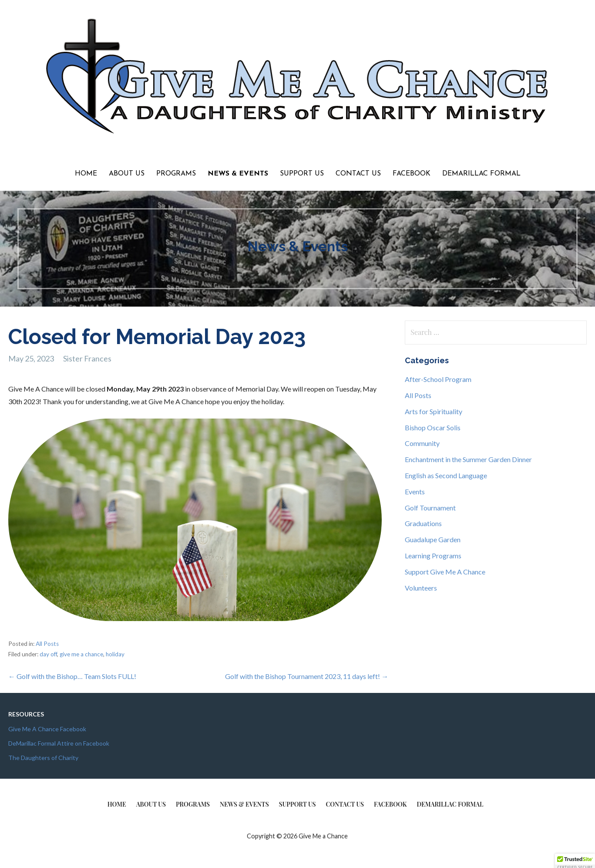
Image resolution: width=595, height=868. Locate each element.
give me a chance (81, 654)
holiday (115, 654)
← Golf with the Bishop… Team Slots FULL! (72, 676)
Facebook (412, 174)
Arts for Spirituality (434, 411)
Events (415, 491)
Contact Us (358, 174)
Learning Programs (433, 556)
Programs (176, 174)
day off (48, 654)
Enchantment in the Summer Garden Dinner (468, 459)
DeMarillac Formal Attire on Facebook (59, 743)
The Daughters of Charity (43, 758)
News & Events (238, 174)
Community (422, 443)
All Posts (47, 644)
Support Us (302, 174)
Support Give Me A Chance (445, 572)
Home (86, 174)
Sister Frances (87, 358)
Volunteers (421, 588)
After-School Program (438, 379)
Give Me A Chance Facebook (47, 729)
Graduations (423, 523)
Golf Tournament (430, 508)
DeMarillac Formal (481, 174)
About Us (127, 174)
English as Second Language (446, 475)
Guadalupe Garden (433, 539)
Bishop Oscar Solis (433, 427)
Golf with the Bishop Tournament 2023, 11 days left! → (307, 676)
